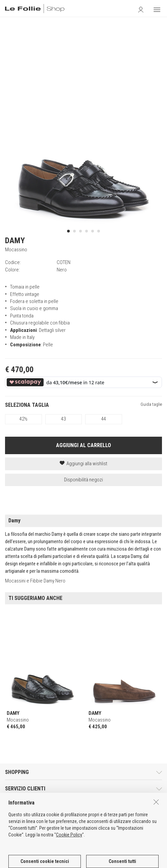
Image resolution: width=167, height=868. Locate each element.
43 (63, 419)
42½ (23, 419)
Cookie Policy (69, 853)
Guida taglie (151, 404)
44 (104, 419)
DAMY (15, 241)
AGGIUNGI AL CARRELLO (83, 445)
